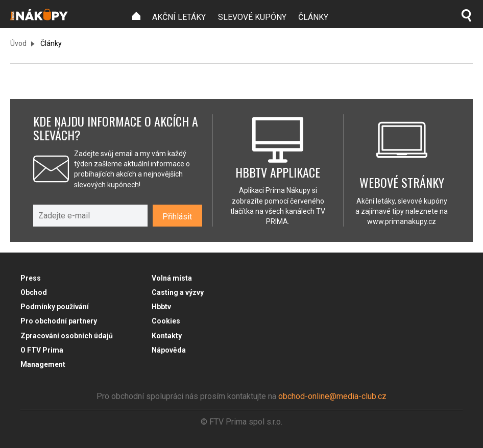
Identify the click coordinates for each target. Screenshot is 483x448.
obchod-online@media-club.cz (332, 396)
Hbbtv (161, 307)
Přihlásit (177, 217)
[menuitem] (137, 16)
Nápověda (169, 350)
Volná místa (172, 278)
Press (31, 278)
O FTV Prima (42, 350)
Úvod (18, 43)
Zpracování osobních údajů (67, 336)
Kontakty (167, 336)
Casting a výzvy (178, 292)
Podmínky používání (55, 307)
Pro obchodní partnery (59, 321)
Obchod (34, 292)
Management (43, 364)
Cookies (166, 321)
